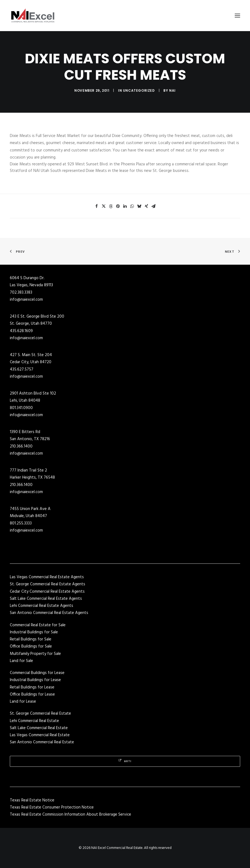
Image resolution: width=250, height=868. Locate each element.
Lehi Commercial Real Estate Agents (42, 606)
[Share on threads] (111, 206)
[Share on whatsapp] (132, 206)
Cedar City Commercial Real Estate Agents (47, 592)
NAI (172, 90)
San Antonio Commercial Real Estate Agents (49, 613)
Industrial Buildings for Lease (35, 680)
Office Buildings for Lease (32, 694)
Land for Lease (23, 702)
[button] (237, 16)
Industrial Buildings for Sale (34, 632)
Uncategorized (139, 90)
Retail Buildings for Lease (32, 687)
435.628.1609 (21, 331)
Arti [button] (125, 761)
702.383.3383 (21, 293)
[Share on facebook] (97, 206)
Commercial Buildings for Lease (37, 673)
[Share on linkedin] (125, 206)
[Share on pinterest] (118, 206)
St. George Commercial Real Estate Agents (48, 584)
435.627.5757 (22, 369)
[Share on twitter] (104, 206)
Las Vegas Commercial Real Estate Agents (47, 577)
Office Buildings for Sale (31, 646)
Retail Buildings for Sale (31, 639)
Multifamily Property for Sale (35, 654)
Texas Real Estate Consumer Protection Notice (52, 807)
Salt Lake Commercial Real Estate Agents (46, 599)
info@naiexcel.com (26, 300)
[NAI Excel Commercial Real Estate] (33, 16)
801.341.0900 (21, 408)
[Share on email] (154, 206)
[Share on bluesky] (139, 206)
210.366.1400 (21, 446)
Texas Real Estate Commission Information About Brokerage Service (70, 815)
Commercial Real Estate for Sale (38, 625)
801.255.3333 (21, 523)
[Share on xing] (146, 206)
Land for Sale (21, 661)
